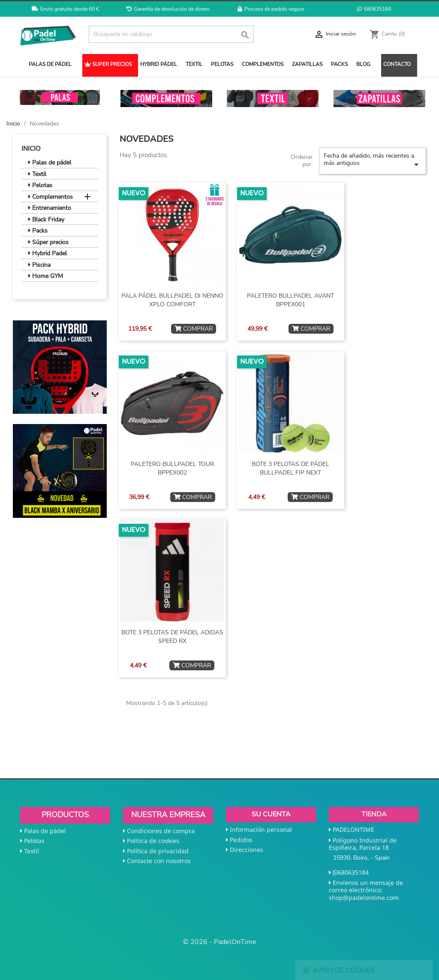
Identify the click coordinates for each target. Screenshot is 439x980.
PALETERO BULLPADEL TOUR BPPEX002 (172, 468)
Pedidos (241, 840)
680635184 (374, 9)
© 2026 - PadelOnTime (220, 942)
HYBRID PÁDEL (159, 64)
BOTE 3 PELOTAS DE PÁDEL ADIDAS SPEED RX (172, 637)
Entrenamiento (50, 208)
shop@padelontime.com (364, 898)
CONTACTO (397, 64)
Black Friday (46, 220)
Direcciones (247, 850)
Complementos (51, 197)
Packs (38, 231)
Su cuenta (271, 814)
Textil (37, 174)
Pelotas (40, 185)
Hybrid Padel (48, 254)
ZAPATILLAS (307, 64)
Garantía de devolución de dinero (168, 9)
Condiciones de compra (161, 831)
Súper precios (48, 242)
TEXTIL (194, 64)
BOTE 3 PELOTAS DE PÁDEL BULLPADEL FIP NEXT (290, 468)
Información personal (261, 829)
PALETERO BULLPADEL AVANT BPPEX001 (290, 300)
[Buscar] (171, 34)
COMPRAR (194, 329)
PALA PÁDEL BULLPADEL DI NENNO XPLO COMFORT (172, 300)
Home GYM (46, 276)
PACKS (339, 64)
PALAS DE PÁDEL (50, 64)
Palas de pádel (50, 163)
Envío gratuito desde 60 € (65, 9)
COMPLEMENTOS (263, 64)
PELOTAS (222, 64)
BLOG (363, 64)
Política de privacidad (158, 851)
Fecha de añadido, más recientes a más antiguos (373, 161)
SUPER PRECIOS (108, 64)
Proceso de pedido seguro (271, 9)
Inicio (31, 149)
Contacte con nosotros (159, 861)
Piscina (39, 265)
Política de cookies (153, 841)
